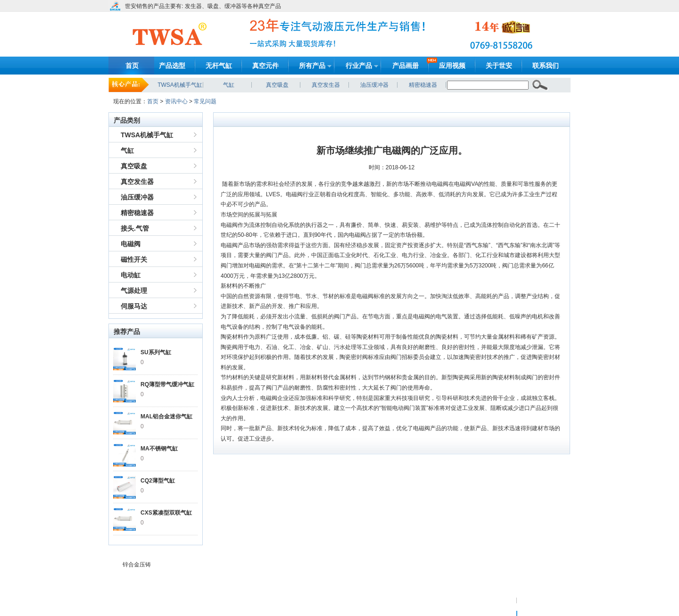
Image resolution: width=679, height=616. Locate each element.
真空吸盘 (277, 85)
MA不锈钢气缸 (159, 449)
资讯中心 (176, 101)
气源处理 (134, 291)
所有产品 (312, 66)
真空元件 (265, 66)
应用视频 (452, 66)
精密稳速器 (423, 85)
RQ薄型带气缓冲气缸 (167, 384)
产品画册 (406, 66)
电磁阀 (131, 244)
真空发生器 (326, 85)
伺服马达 (134, 306)
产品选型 (172, 66)
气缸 (229, 85)
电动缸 (131, 275)
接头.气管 (135, 228)
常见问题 (205, 101)
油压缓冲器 (374, 85)
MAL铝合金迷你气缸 (166, 416)
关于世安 (499, 66)
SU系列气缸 (156, 352)
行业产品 (359, 66)
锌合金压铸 (137, 565)
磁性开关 (134, 259)
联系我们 (546, 66)
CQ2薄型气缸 (158, 481)
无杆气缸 (219, 66)
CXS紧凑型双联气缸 (166, 513)
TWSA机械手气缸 (180, 85)
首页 (132, 66)
